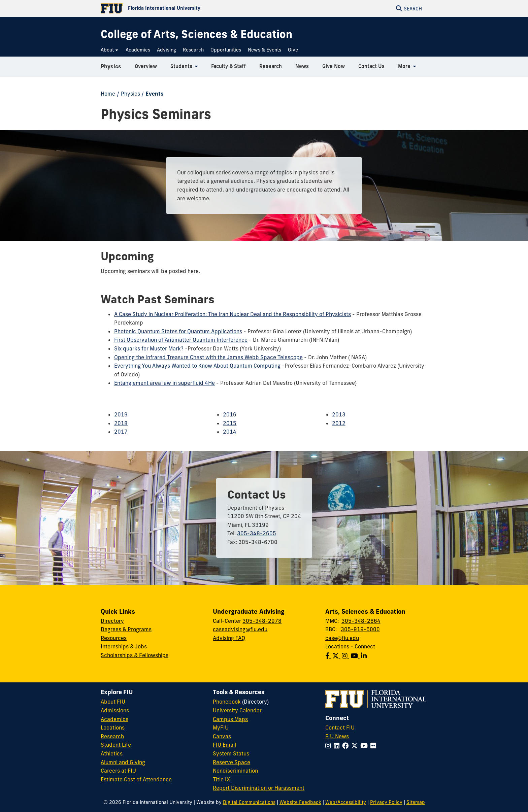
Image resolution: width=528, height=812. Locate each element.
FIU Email (224, 745)
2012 (339, 423)
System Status (231, 753)
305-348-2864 (361, 621)
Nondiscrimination (235, 771)
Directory (112, 621)
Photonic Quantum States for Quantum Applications (178, 331)
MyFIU (221, 728)
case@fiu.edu (342, 638)
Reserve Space (232, 762)
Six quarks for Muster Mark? (149, 348)
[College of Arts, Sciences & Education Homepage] (196, 34)
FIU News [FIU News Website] (337, 736)
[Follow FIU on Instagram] (329, 746)
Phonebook (227, 702)
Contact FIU (340, 728)
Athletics (112, 753)
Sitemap (416, 802)
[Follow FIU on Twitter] (356, 746)
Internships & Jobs (124, 646)
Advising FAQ (229, 638)
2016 (230, 414)
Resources (114, 638)
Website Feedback (300, 802)
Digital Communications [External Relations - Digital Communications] (249, 802)
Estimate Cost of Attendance (136, 779)
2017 (121, 432)
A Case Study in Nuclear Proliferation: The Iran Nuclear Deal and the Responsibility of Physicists (233, 314)
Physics (111, 69)
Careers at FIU (118, 771)
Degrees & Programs (126, 629)
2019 (121, 414)
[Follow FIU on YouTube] (365, 746)
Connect (365, 646)
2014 (230, 432)
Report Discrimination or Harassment (259, 788)
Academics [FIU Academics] (114, 719)
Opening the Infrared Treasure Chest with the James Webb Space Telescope (208, 357)
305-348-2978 (262, 621)
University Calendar (237, 710)
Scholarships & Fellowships (135, 655)
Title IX (221, 779)
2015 (230, 423)
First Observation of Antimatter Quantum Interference (181, 340)
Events (155, 94)
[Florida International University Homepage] (182, 8)
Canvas (222, 736)
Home (108, 94)
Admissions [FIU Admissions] (115, 710)
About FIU (113, 702)
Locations (337, 646)
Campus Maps (230, 719)
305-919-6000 (360, 629)
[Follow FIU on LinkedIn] (338, 746)
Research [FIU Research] (112, 736)
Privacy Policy (386, 802)
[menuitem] (110, 50)
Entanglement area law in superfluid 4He (164, 383)
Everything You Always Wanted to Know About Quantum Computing (197, 366)
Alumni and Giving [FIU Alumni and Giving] (123, 762)
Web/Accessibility (346, 802)
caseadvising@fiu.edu (240, 629)
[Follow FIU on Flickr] (375, 746)
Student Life (116, 745)
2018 (121, 423)
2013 (339, 414)
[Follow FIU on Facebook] (347, 746)
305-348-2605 (257, 533)
